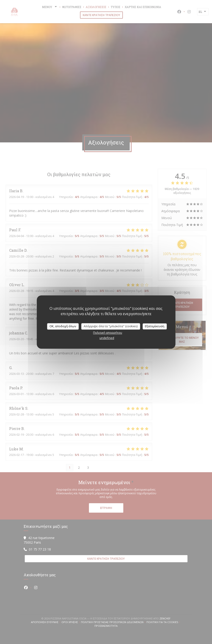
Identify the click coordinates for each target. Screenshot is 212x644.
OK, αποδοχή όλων (63, 326)
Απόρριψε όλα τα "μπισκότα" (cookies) (111, 326)
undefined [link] (107, 338)
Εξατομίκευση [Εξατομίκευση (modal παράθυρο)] (155, 326)
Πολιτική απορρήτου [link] (108, 333)
